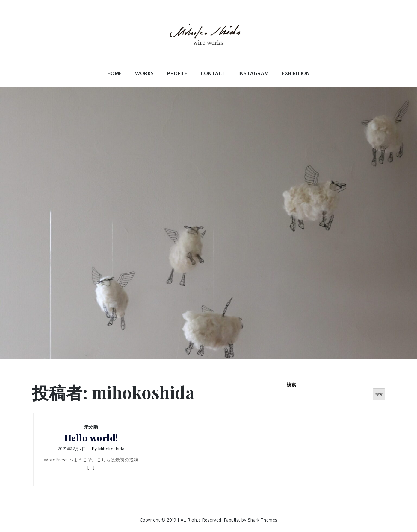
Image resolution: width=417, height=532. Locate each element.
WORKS (145, 73)
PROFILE (177, 73)
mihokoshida (111, 449)
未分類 (91, 427)
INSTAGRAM (254, 73)
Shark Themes (263, 520)
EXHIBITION (296, 73)
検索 (291, 385)
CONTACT (213, 73)
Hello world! (91, 438)
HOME (115, 73)
